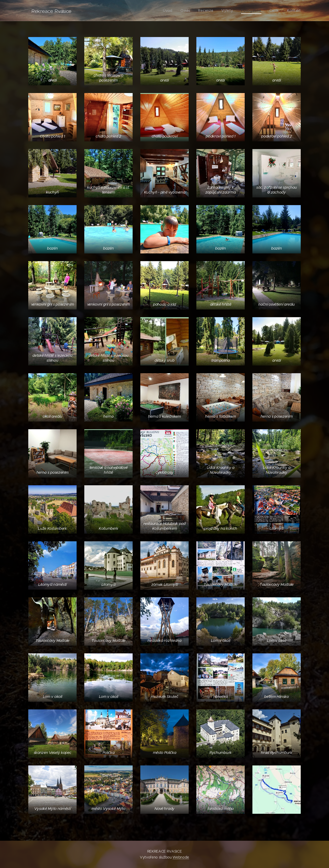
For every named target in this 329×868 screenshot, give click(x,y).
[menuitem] (168, 11)
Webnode (181, 857)
